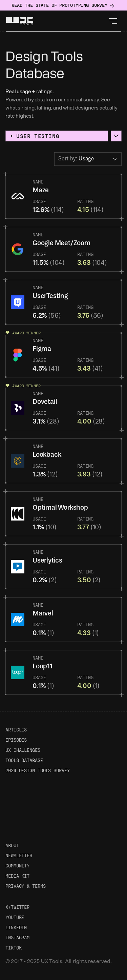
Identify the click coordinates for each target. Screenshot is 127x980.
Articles (16, 730)
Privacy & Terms (26, 886)
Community (17, 866)
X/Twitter (17, 907)
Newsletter (19, 855)
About (12, 845)
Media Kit (17, 876)
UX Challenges (23, 750)
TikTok (13, 948)
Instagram (17, 937)
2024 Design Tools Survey (38, 770)
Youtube (15, 917)
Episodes (16, 740)
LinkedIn (16, 927)
